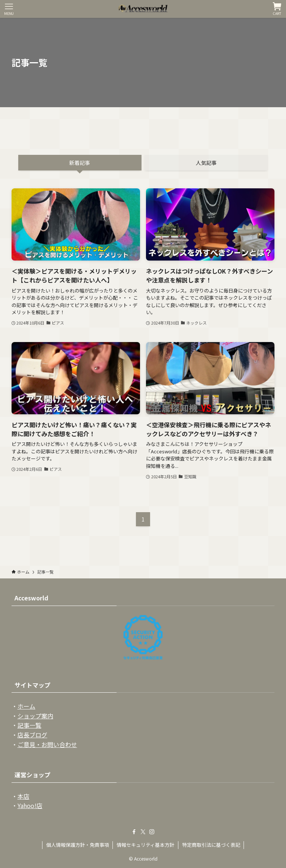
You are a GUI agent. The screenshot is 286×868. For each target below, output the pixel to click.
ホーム (26, 706)
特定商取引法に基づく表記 (211, 845)
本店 (23, 796)
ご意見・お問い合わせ (47, 744)
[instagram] (152, 832)
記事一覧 (29, 725)
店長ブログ (32, 735)
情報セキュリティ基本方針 (145, 845)
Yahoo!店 (30, 805)
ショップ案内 (35, 716)
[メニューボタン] (9, 9)
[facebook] (134, 832)
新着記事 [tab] (80, 163)
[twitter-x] (143, 832)
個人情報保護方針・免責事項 (78, 845)
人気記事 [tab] (206, 163)
